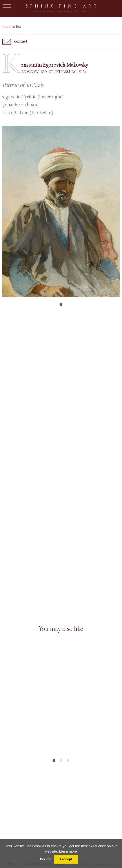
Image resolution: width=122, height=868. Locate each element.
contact (15, 42)
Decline (46, 859)
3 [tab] (68, 761)
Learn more (68, 851)
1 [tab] (61, 305)
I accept (66, 859)
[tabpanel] (61, 212)
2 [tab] (61, 761)
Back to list (12, 26)
